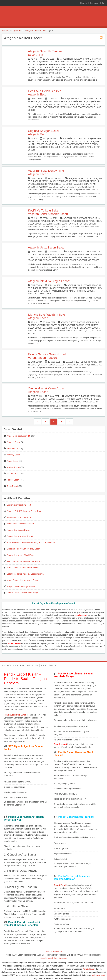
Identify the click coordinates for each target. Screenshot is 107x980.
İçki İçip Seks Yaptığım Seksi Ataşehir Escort (47, 316)
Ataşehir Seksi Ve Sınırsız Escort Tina (24, 511)
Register (84, 3)
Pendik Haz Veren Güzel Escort (21, 555)
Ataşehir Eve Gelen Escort (51, 65)
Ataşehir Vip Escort (62, 190)
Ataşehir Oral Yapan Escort (60, 67)
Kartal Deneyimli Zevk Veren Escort (23, 568)
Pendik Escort (13, 480)
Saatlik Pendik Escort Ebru (19, 517)
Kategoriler (19, 666)
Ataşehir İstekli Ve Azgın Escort (49, 281)
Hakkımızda (32, 666)
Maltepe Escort (14, 474)
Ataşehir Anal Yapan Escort (74, 62)
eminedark (36, 99)
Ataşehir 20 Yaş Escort (81, 178)
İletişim (52, 666)
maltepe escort (98, 975)
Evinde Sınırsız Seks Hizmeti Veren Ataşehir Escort (47, 356)
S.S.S (44, 666)
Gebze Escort (13, 448)
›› (70, 422)
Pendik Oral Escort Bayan (18, 530)
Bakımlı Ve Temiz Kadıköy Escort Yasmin (25, 574)
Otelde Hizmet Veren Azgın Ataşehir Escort (46, 390)
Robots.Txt (58, 952)
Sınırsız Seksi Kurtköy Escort (20, 536)
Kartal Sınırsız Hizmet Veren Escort (23, 580)
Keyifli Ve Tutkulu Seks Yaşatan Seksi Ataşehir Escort (48, 212)
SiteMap (48, 952)
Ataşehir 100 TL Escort (72, 59)
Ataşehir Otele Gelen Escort (43, 107)
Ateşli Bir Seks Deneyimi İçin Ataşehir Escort (47, 172)
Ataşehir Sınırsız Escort (49, 70)
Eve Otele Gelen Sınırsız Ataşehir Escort (44, 93)
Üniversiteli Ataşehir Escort (19, 505)
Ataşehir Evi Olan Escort (79, 65)
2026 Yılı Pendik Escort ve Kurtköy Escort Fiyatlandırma (32, 543)
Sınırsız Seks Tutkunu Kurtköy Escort (24, 549)
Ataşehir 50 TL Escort (48, 62)
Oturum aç (94, 3)
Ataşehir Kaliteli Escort (35, 31)
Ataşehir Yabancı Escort (50, 73)
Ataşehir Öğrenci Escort (83, 224)
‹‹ (37, 422)
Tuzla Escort (12, 486)
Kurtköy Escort (13, 467)
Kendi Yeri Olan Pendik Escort (20, 524)
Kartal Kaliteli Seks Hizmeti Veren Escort (25, 561)
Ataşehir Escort (18, 31)
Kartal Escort (12, 461)
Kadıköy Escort (14, 455)
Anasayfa (5, 31)
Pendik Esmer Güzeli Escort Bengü (23, 593)
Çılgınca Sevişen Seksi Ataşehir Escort (43, 133)
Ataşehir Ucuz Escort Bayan (47, 247)
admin (34, 59)
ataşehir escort (47, 958)
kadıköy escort (61, 958)
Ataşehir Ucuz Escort (75, 70)
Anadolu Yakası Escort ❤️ (18, 436)
